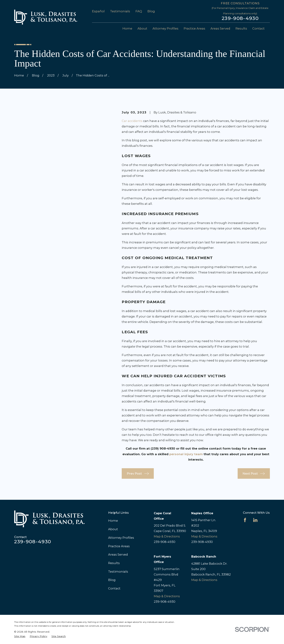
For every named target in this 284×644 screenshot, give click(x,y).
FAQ (139, 11)
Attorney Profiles (121, 538)
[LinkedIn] (255, 520)
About (113, 529)
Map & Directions (167, 536)
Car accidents (132, 121)
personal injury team (186, 454)
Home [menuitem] (127, 28)
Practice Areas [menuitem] (194, 28)
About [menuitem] (142, 28)
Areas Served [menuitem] (220, 28)
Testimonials (120, 11)
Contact (114, 588)
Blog (151, 11)
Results (114, 563)
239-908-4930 (240, 18)
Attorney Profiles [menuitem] (165, 28)
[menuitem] (20, 636)
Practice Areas (119, 546)
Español (98, 11)
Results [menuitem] (241, 28)
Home (113, 521)
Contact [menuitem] (258, 28)
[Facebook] (245, 520)
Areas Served (118, 554)
